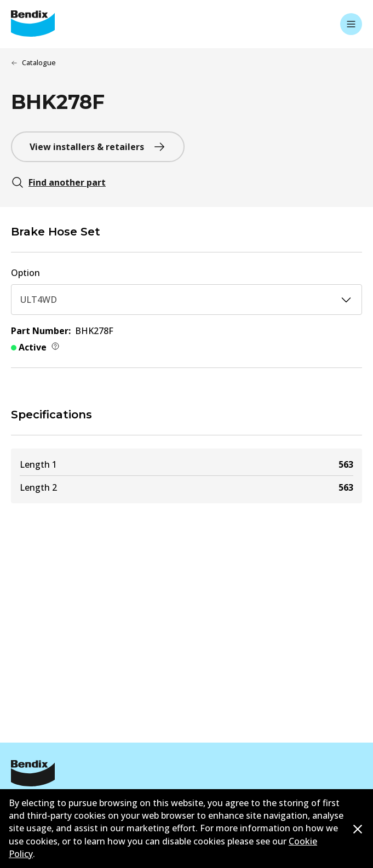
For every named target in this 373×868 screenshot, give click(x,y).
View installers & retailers (98, 147)
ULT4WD (186, 300)
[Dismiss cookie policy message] (358, 829)
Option (25, 273)
